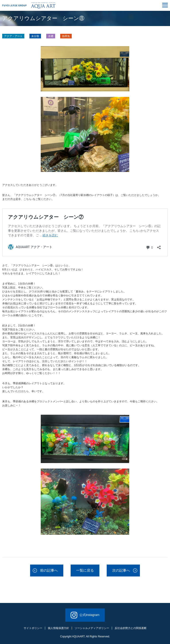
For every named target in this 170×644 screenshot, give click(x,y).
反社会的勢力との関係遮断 (131, 628)
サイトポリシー (33, 628)
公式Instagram (85, 615)
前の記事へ (49, 570)
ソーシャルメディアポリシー (92, 628)
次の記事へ (121, 570)
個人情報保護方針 (58, 628)
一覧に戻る (85, 570)
